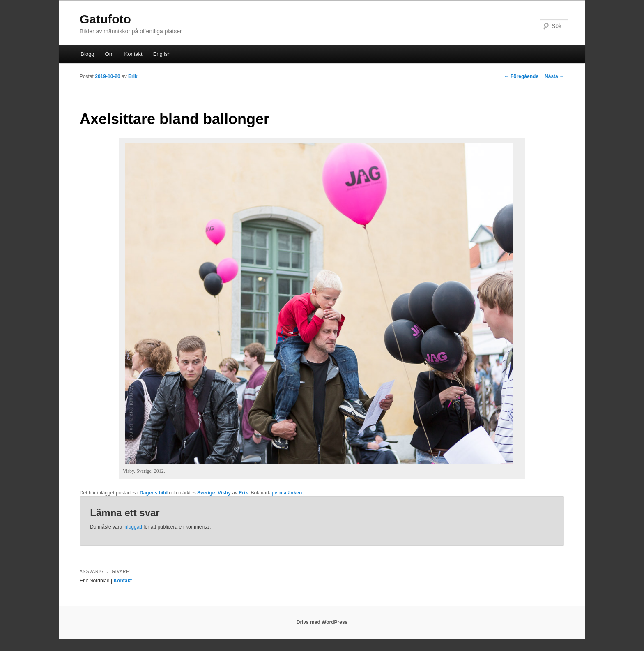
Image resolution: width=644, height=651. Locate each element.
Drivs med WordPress (322, 622)
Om (109, 54)
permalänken (287, 493)
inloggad (133, 527)
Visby (224, 493)
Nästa (554, 76)
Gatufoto (105, 19)
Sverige (206, 493)
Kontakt (133, 54)
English (162, 54)
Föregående (521, 76)
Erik (133, 76)
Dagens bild (154, 493)
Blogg (87, 54)
